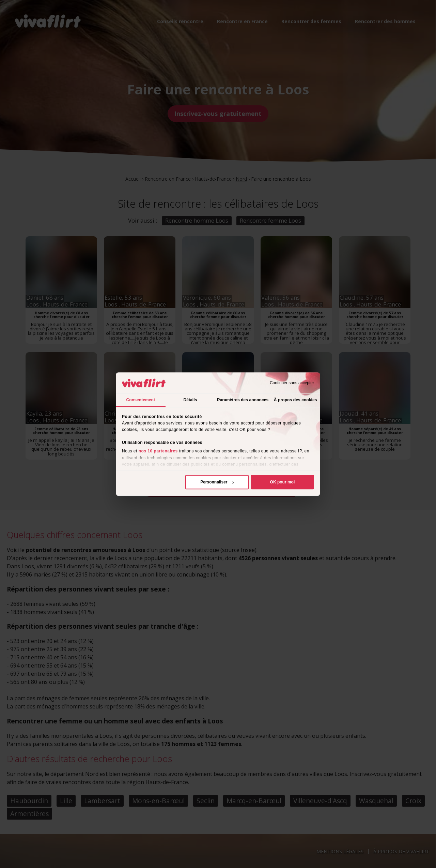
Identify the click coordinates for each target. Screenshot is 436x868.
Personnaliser (217, 482)
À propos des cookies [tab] (295, 400)
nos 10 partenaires (158, 451)
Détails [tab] (190, 400)
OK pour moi (283, 482)
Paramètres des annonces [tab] (243, 400)
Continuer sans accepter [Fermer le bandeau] (292, 383)
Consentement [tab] (141, 400)
